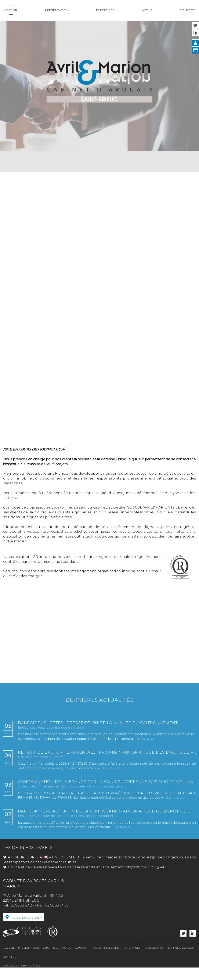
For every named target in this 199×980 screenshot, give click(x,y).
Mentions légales (180, 948)
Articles (10, 957)
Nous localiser (26, 918)
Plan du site (153, 948)
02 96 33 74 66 (57, 905)
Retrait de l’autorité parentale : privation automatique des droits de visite (107, 753)
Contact (187, 10)
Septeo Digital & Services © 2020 (22, 965)
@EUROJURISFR (28, 857)
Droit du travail (100, 359)
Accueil (11, 10)
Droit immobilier (100, 200)
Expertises (105, 10)
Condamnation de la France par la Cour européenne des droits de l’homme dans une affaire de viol (107, 782)
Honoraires (132, 948)
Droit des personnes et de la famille (100, 411)
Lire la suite (144, 739)
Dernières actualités (99, 700)
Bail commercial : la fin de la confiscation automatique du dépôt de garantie (107, 811)
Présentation (57, 10)
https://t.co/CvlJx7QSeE (145, 867)
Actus (147, 10)
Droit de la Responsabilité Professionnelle (99, 307)
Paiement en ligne (105, 948)
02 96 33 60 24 (22, 905)
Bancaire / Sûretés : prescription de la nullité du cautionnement (98, 723)
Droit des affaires (100, 253)
